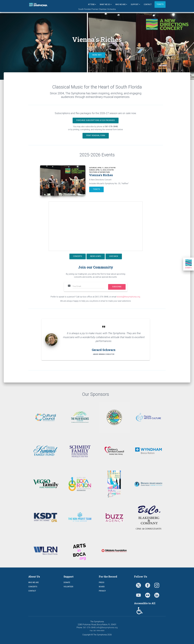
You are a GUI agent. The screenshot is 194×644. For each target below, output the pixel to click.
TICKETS (96, 189)
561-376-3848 (89, 627)
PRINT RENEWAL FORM (96, 136)
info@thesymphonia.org (107, 627)
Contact (148, 4)
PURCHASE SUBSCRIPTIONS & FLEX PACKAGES (96, 120)
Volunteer (68, 587)
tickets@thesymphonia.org (128, 297)
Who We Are (121, 4)
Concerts (33, 587)
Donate (189, 264)
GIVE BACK (114, 256)
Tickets (160, 4)
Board (102, 587)
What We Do (105, 4)
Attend (91, 4)
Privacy (102, 591)
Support (135, 4)
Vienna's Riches (101, 175)
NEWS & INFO (96, 256)
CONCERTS (78, 256)
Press (102, 582)
